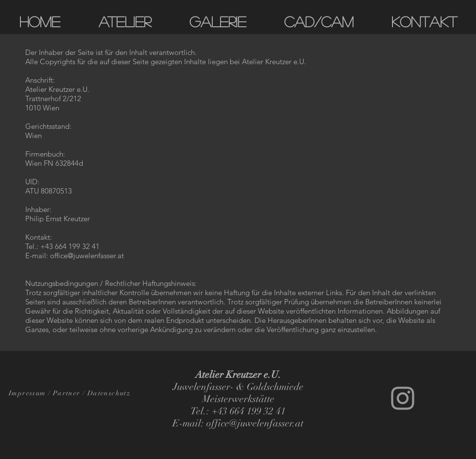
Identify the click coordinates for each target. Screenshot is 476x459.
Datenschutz (109, 393)
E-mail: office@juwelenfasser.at (75, 256)
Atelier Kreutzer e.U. (274, 62)
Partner (67, 393)
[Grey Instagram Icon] (403, 398)
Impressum (27, 393)
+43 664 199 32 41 (70, 246)
